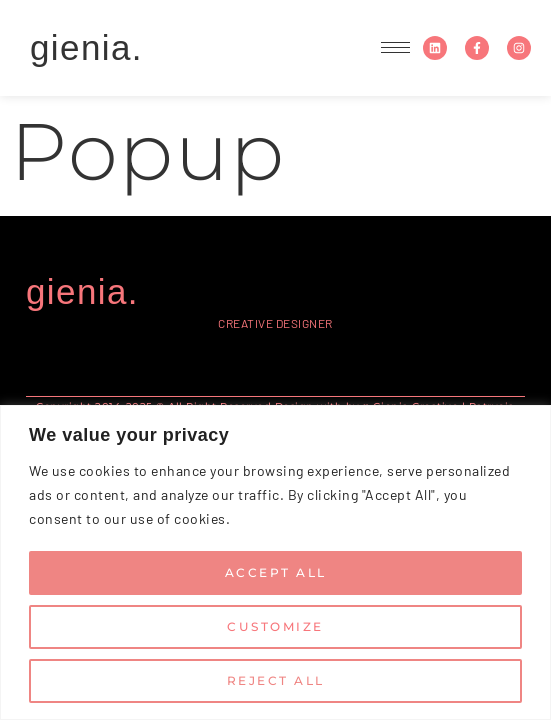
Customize (275, 626)
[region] (275, 562)
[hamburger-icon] (395, 47)
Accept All (276, 572)
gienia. (86, 47)
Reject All (276, 680)
